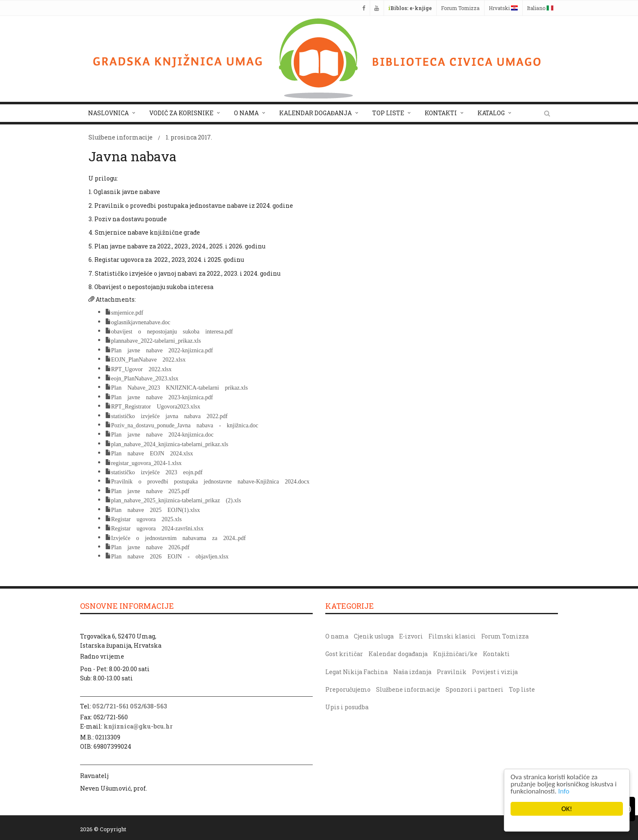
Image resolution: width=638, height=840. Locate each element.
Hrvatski (503, 8)
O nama (246, 113)
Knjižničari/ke (455, 654)
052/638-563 (148, 706)
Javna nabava (132, 156)
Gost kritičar (344, 654)
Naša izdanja (412, 672)
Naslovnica (108, 113)
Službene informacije (121, 137)
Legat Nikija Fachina (357, 672)
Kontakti (441, 113)
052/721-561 (110, 706)
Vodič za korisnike (181, 113)
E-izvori (411, 636)
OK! (567, 809)
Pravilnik (452, 672)
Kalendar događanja (315, 113)
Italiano (540, 8)
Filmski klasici (452, 636)
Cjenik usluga (374, 636)
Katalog (491, 113)
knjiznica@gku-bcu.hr (138, 726)
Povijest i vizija (495, 672)
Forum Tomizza (460, 8)
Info (564, 791)
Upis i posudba (347, 707)
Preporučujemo (348, 689)
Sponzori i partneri (475, 689)
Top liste (388, 113)
